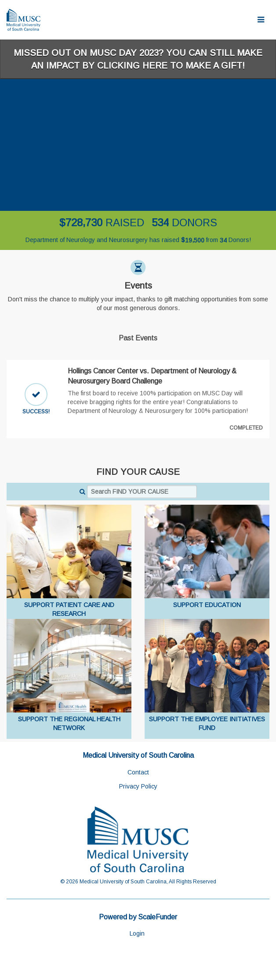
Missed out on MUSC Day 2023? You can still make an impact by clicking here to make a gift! (138, 59)
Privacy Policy (138, 786)
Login (137, 933)
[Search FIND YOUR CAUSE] (142, 492)
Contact (138, 772)
